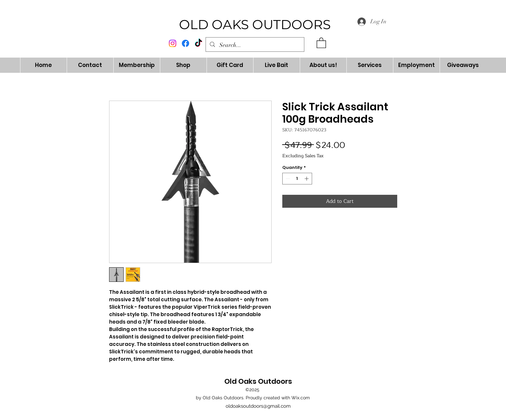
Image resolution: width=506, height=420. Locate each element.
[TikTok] (198, 43)
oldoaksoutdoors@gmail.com (258, 406)
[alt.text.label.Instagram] (173, 43)
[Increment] (307, 179)
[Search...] (255, 45)
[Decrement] (287, 179)
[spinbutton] (297, 179)
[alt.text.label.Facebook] (186, 43)
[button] (321, 43)
